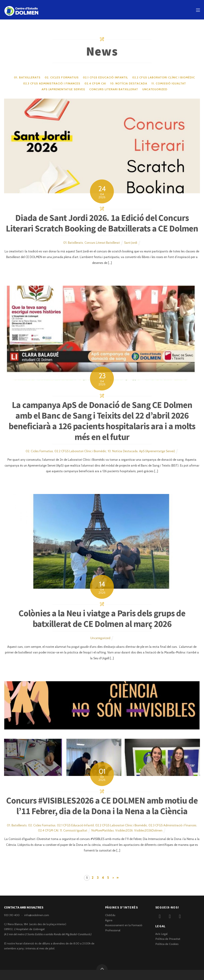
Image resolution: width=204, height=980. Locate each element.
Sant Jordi (131, 243)
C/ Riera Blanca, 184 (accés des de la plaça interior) (35, 924)
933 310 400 (12, 915)
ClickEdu (110, 915)
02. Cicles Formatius (62, 77)
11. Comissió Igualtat (169, 83)
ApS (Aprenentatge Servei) (63, 89)
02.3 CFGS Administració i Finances (52, 83)
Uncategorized (155, 89)
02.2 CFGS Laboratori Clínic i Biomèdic (164, 77)
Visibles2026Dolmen (148, 830)
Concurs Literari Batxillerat (114, 89)
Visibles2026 (124, 830)
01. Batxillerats (27, 77)
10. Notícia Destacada (129, 83)
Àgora (109, 920)
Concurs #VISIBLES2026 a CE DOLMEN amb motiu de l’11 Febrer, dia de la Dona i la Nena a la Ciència (102, 806)
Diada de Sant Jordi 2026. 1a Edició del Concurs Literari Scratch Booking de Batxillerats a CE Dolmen (102, 223)
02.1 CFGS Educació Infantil (105, 77)
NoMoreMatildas (103, 830)
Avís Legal (161, 934)
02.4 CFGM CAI (95, 83)
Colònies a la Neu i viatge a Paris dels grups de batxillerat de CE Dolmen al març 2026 (102, 618)
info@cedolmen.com (37, 915)
